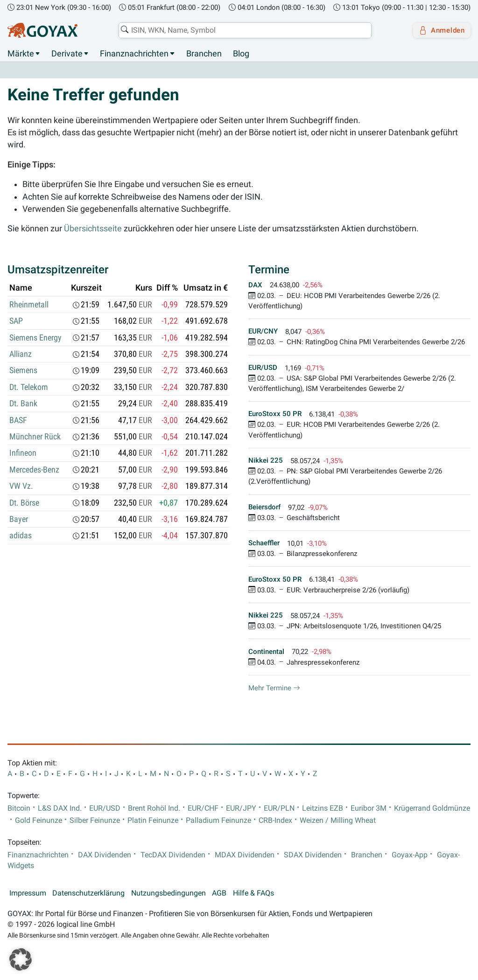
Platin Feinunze (153, 820)
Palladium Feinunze (218, 820)
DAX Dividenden (105, 855)
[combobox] (242, 30)
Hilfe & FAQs (253, 894)
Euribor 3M (369, 808)
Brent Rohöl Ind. (154, 808)
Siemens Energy (35, 338)
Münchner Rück (35, 437)
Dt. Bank (23, 404)
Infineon (23, 453)
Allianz (21, 354)
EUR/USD (105, 808)
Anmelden (439, 30)
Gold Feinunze (39, 820)
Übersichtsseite (93, 229)
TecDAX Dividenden (173, 855)
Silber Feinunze (95, 820)
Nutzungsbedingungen (169, 894)
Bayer (19, 520)
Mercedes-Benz (34, 470)
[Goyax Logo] (42, 30)
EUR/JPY (241, 808)
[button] (21, 959)
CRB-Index (275, 820)
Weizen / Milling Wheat (338, 820)
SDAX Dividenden (313, 855)
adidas (21, 536)
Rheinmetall (29, 305)
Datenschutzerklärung (88, 894)
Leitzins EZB (323, 808)
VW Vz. (21, 487)
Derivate (67, 54)
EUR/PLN (279, 808)
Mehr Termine (274, 688)
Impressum (28, 894)
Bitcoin (19, 808)
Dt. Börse (24, 503)
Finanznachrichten (134, 54)
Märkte (21, 54)
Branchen (204, 54)
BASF (18, 420)
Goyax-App (410, 855)
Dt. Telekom (29, 387)
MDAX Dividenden (245, 855)
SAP (16, 321)
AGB (219, 894)
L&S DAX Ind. (60, 808)
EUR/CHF (203, 808)
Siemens (23, 371)
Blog (241, 54)
